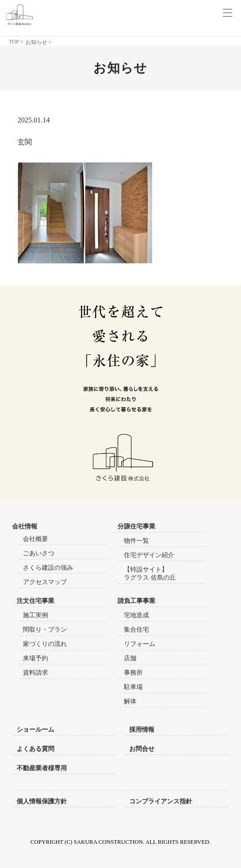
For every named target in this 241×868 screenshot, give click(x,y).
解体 (130, 701)
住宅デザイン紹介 (149, 555)
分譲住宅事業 (136, 526)
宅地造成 (136, 615)
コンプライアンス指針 (161, 801)
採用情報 (142, 729)
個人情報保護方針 (42, 801)
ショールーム (35, 729)
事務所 (133, 673)
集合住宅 (136, 630)
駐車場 (133, 687)
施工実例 (35, 615)
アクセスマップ (45, 582)
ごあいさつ (39, 553)
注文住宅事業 (35, 601)
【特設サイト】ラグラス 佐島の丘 (150, 574)
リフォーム (140, 644)
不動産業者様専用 (42, 768)
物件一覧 (136, 541)
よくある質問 (35, 749)
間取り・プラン (45, 630)
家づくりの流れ (45, 644)
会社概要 (35, 539)
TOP (14, 42)
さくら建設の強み (48, 568)
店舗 (130, 658)
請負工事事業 (136, 601)
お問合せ (142, 749)
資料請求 (35, 673)
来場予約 (35, 658)
